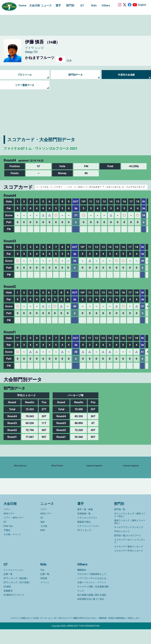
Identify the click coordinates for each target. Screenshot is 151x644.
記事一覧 (8, 589)
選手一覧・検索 (85, 524)
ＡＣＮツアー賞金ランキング (129, 561)
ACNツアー (9, 528)
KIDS (43, 545)
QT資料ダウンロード (14, 610)
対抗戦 (44, 593)
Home (20, 5)
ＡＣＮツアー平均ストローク (129, 565)
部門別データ (75, 75)
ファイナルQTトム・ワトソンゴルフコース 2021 (53, 148)
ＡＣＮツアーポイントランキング (130, 556)
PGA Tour (8, 541)
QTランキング (84, 545)
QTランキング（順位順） (16, 593)
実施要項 (8, 605)
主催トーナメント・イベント (92, 597)
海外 (43, 537)
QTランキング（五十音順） (17, 597)
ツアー (7, 524)
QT (5, 537)
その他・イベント (12, 549)
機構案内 (82, 585)
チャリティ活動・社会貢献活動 (93, 601)
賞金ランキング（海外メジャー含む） (130, 536)
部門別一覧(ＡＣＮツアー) (127, 550)
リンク (81, 605)
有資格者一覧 (84, 528)
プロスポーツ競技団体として (92, 589)
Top (42, 585)
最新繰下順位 (84, 537)
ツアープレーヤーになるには (92, 593)
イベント (45, 597)
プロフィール (25, 75)
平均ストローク (122, 546)
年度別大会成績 (126, 75)
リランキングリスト (87, 532)
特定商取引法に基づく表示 (91, 614)
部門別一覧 (120, 524)
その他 (44, 541)
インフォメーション (14, 585)
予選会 (7, 545)
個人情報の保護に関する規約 (92, 610)
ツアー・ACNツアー (14, 532)
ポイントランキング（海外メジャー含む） (130, 530)
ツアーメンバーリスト (88, 541)
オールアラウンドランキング (129, 542)
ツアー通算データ (25, 85)
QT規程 (7, 601)
